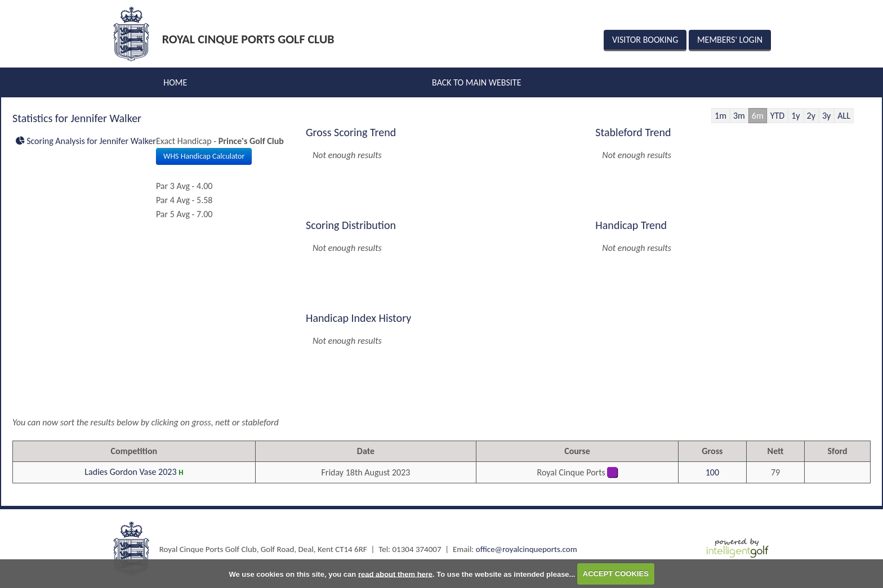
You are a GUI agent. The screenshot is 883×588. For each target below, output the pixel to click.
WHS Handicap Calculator (204, 156)
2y (811, 116)
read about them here (395, 574)
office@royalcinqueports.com (527, 549)
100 (712, 472)
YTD (777, 116)
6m (758, 116)
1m (721, 116)
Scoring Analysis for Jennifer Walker (86, 141)
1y (795, 116)
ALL (844, 116)
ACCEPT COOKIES (616, 574)
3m (739, 116)
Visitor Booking (645, 40)
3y (826, 116)
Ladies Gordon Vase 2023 (130, 472)
